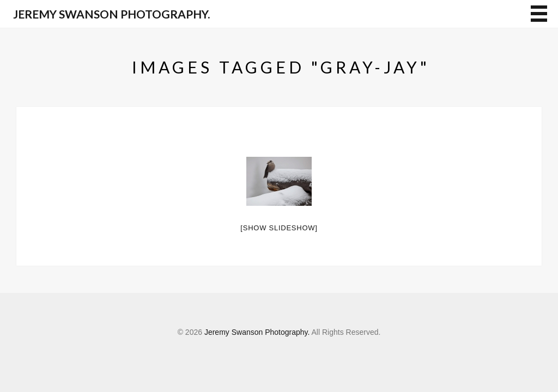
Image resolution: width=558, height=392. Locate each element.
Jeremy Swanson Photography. (111, 14)
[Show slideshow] (279, 228)
